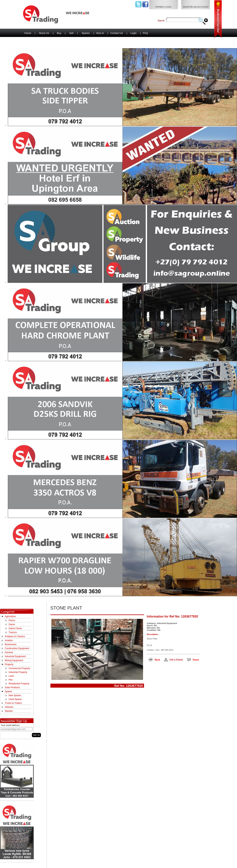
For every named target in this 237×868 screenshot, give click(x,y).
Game (12, 624)
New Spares (15, 695)
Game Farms (15, 628)
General (9, 652)
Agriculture (10, 616)
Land (11, 676)
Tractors (13, 632)
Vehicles (9, 707)
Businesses (11, 644)
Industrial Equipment (15, 656)
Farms (12, 620)
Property (9, 664)
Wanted (9, 711)
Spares (8, 691)
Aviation (9, 640)
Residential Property (19, 684)
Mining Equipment (14, 660)
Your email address (10, 725)
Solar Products (12, 687)
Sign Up (36, 735)
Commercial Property (19, 668)
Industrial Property (18, 672)
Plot (11, 680)
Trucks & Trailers (13, 703)
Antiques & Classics (15, 636)
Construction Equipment (17, 648)
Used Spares (15, 699)
